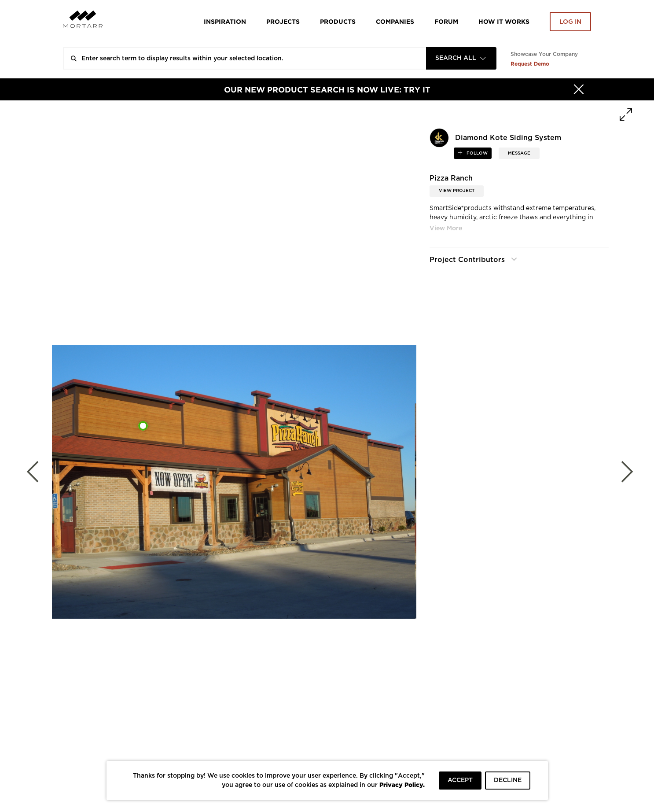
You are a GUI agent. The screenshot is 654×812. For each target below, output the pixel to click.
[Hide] (579, 89)
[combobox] (461, 58)
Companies (395, 21)
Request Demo (530, 64)
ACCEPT (460, 780)
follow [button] (476, 153)
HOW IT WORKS (504, 21)
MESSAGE (519, 153)
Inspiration (225, 21)
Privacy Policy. (402, 784)
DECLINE (508, 780)
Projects (283, 21)
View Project (457, 191)
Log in (570, 22)
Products (338, 21)
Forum (446, 21)
